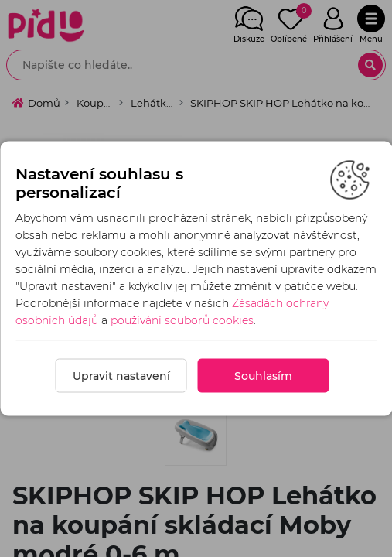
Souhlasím (263, 376)
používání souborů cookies (182, 320)
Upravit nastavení (121, 376)
